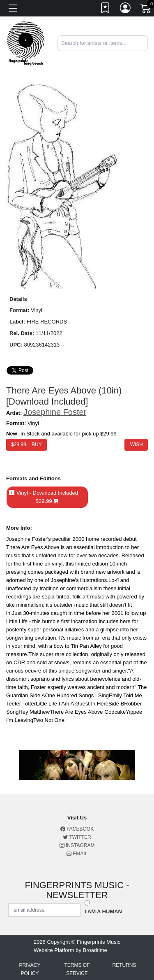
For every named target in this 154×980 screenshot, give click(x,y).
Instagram (77, 845)
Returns (124, 965)
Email (77, 854)
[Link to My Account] (126, 9)
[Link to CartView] (146, 8)
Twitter (77, 837)
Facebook (77, 829)
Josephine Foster (55, 412)
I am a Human (103, 911)
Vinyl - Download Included (47, 497)
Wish (136, 445)
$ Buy (26, 445)
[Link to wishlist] (106, 9)
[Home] (26, 43)
